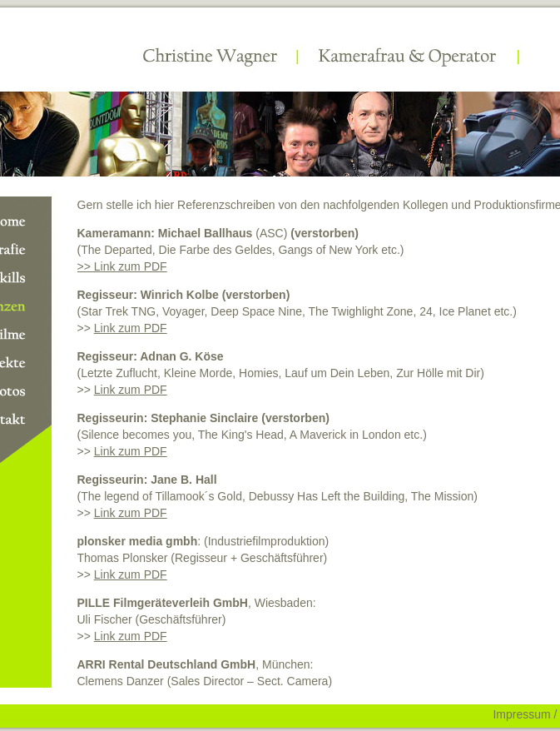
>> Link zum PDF (122, 266)
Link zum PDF (131, 328)
